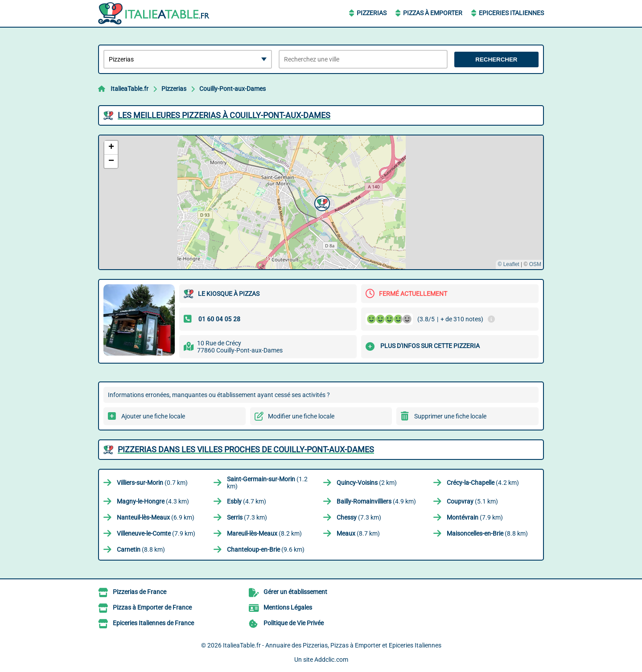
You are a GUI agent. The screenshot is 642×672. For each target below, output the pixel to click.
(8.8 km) (487, 533)
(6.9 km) (156, 517)
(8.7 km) (358, 533)
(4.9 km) (376, 501)
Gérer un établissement (295, 592)
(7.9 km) (475, 517)
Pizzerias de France (140, 592)
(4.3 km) (153, 501)
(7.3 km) (247, 517)
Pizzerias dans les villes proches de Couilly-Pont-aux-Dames (246, 449)
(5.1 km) (472, 501)
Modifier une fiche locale (301, 416)
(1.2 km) (267, 483)
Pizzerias (372, 13)
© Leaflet (508, 264)
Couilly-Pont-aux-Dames (233, 89)
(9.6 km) (266, 549)
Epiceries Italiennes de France (153, 623)
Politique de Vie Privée (294, 623)
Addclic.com (331, 660)
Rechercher (496, 59)
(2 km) (367, 483)
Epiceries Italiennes (511, 13)
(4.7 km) (247, 501)
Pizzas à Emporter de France (152, 607)
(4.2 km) (483, 483)
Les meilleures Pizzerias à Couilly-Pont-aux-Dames (224, 115)
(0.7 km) (152, 483)
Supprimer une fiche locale (450, 416)
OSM (535, 264)
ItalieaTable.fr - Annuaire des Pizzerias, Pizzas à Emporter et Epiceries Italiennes (332, 645)
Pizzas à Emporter (433, 13)
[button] (321, 202)
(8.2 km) (264, 533)
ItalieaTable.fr (130, 89)
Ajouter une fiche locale (153, 416)
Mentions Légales (288, 607)
